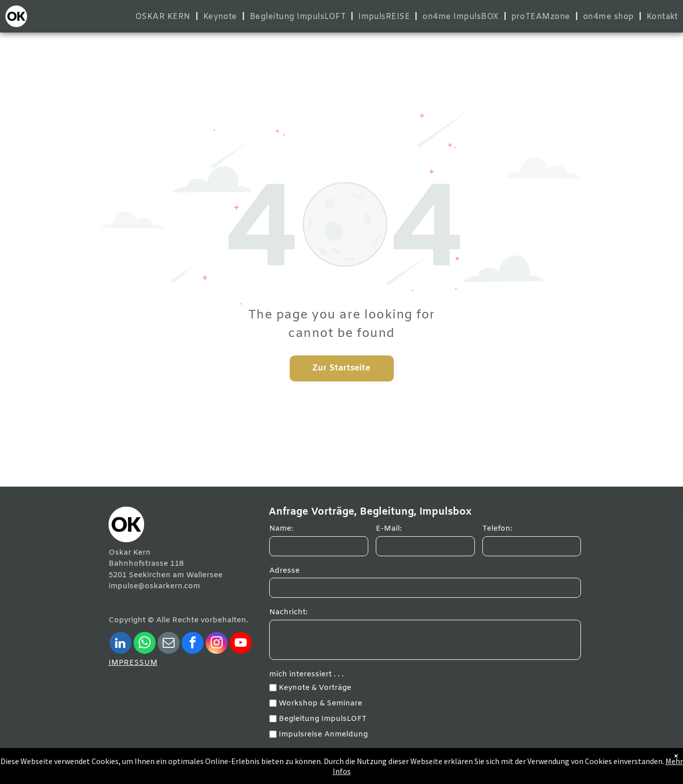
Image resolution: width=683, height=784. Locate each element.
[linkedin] (121, 644)
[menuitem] (164, 17)
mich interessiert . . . (306, 674)
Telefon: (497, 529)
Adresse (284, 571)
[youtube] (241, 644)
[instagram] (217, 644)
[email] (169, 644)
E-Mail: (389, 529)
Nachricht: (288, 612)
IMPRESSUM (133, 663)
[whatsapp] (145, 644)
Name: (281, 529)
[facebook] (193, 644)
